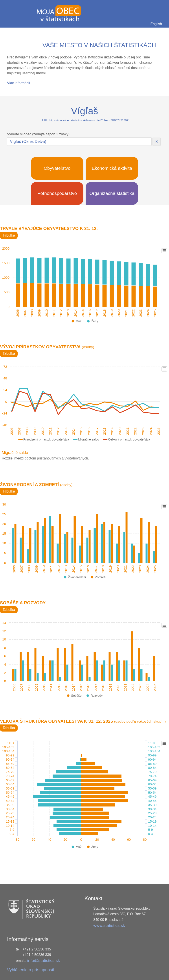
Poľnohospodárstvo (57, 193)
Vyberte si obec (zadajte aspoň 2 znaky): (39, 134)
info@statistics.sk (44, 960)
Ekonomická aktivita (112, 168)
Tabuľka (9, 235)
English (156, 24)
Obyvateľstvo (57, 168)
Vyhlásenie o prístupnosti (31, 970)
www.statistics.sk (109, 925)
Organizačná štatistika (112, 193)
